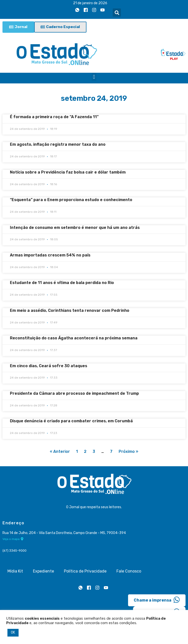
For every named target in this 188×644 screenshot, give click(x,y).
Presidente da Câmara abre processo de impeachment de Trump (74, 393)
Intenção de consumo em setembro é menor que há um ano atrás (75, 228)
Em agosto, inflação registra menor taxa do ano (58, 145)
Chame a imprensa (157, 600)
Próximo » (128, 451)
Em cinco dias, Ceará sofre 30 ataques (49, 366)
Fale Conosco (129, 571)
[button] (117, 13)
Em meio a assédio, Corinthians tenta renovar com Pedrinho (70, 310)
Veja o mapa (13, 539)
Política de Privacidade (85, 571)
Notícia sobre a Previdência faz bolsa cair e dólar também (68, 172)
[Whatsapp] (77, 10)
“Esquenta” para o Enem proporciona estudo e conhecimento (71, 200)
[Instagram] (94, 10)
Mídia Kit (15, 571)
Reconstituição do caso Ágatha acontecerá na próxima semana (74, 338)
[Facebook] (86, 10)
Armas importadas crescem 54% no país (50, 255)
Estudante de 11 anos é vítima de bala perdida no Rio (62, 283)
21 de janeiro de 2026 (90, 3)
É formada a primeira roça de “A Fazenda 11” (54, 117)
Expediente (43, 571)
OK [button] (13, 632)
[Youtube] (103, 10)
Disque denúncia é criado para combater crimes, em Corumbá (71, 421)
